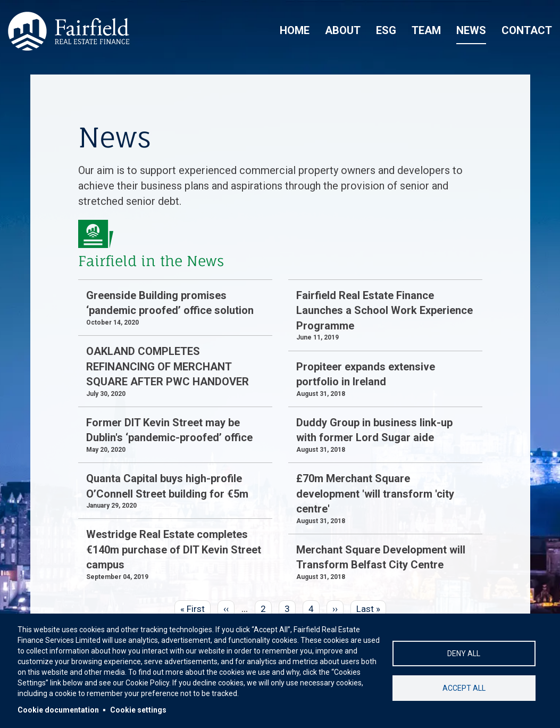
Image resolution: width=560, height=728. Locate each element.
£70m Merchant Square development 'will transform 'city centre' (375, 494)
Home (295, 30)
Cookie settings (138, 710)
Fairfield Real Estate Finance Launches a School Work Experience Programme (385, 311)
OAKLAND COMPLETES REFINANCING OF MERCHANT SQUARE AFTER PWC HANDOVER (168, 366)
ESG (386, 30)
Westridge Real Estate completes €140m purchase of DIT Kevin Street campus (174, 549)
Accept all (464, 688)
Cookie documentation (58, 710)
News (471, 30)
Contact (527, 30)
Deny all (464, 653)
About (343, 30)
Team (426, 30)
